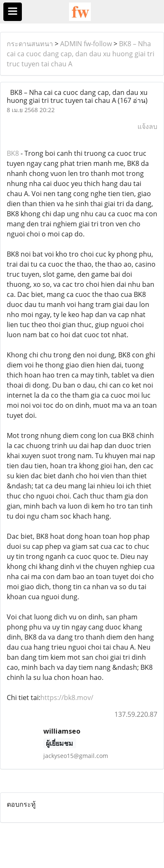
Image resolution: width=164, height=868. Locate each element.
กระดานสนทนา (30, 44)
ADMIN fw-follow (86, 44)
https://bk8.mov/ (67, 698)
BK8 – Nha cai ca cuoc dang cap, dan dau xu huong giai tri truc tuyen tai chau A (81, 54)
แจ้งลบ (147, 126)
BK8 (13, 153)
